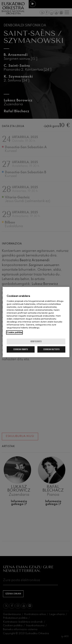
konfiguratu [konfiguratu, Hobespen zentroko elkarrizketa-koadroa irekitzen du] (36, 341)
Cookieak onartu (21, 349)
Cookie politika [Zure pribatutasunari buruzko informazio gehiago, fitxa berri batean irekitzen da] (14, 332)
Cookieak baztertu (51, 349)
